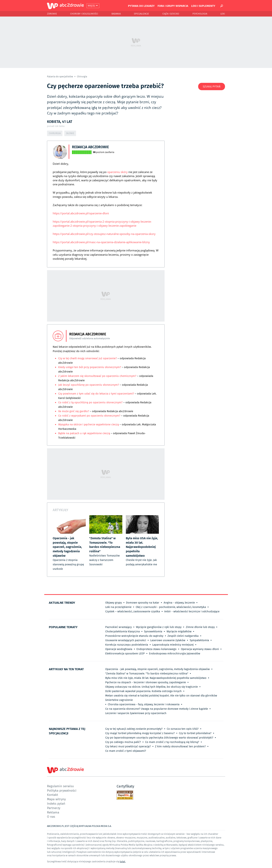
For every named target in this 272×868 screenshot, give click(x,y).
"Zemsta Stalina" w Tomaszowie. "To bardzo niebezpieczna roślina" (147, 673)
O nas (51, 816)
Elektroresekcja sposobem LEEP (125, 653)
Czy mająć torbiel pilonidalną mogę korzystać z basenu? (140, 733)
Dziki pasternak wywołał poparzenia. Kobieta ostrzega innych (143, 691)
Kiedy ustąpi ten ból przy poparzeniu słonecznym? (90, 367)
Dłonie (70, 133)
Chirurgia (82, 76)
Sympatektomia (199, 640)
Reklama (53, 812)
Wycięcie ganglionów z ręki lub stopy (159, 627)
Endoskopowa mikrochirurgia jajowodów (175, 653)
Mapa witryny (56, 799)
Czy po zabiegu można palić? (123, 742)
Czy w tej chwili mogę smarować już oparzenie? (88, 358)
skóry (124, 172)
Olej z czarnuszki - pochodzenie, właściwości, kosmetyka (171, 607)
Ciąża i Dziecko (171, 14)
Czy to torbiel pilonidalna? (195, 733)
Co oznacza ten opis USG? (183, 729)
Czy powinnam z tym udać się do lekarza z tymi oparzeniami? (96, 394)
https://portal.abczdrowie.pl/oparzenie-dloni (81, 213)
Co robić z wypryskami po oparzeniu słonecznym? (90, 416)
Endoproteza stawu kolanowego (156, 649)
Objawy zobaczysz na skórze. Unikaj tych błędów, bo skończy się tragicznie (152, 687)
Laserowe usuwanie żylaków (168, 640)
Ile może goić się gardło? (74, 411)
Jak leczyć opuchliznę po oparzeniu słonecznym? (89, 385)
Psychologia (200, 14)
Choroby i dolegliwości (84, 14)
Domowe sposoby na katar (143, 603)
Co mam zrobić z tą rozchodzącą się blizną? (172, 742)
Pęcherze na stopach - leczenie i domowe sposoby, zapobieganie (146, 682)
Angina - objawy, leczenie (179, 603)
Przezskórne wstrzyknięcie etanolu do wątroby (134, 636)
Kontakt (53, 795)
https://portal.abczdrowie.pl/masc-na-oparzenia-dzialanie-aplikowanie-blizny (101, 242)
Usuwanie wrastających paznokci (126, 640)
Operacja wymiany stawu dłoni (200, 649)
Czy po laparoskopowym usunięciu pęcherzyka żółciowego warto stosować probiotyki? (159, 738)
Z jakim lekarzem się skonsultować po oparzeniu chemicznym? (98, 376)
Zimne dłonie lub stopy (200, 627)
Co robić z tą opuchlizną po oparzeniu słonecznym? (90, 402)
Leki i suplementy (203, 6)
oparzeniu (114, 172)
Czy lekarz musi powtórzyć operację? (128, 746)
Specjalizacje (141, 14)
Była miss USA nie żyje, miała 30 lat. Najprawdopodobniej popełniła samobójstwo (156, 678)
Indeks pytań (56, 803)
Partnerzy (54, 808)
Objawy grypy (114, 603)
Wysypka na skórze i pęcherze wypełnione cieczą (89, 424)
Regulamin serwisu (60, 786)
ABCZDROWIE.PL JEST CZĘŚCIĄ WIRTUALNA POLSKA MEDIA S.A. (79, 826)
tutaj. (123, 861)
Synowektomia (153, 631)
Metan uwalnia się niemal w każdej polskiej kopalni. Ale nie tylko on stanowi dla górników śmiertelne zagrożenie (161, 698)
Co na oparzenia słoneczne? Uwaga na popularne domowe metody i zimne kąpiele (157, 709)
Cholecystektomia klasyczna (123, 631)
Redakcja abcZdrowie (90, 147)
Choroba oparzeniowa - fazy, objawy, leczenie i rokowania (144, 704)
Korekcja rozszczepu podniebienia (127, 645)
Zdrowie (52, 14)
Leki (223, 14)
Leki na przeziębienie (118, 607)
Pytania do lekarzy (141, 6)
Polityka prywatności (62, 790)
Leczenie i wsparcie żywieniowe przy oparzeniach (136, 713)
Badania (116, 14)
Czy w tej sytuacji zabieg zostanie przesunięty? (134, 729)
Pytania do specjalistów (60, 76)
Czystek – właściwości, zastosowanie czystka (133, 611)
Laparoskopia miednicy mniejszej (173, 645)
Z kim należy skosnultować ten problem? (180, 746)
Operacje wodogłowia (119, 649)
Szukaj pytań (212, 87)
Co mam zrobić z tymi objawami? (126, 751)
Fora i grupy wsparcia (173, 6)
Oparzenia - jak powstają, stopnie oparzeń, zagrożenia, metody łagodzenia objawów (157, 669)
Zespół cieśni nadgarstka (183, 636)
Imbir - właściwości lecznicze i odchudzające (192, 611)
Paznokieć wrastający (118, 627)
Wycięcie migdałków (179, 631)
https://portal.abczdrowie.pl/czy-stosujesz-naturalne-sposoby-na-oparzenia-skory (104, 234)
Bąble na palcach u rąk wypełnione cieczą (84, 433)
